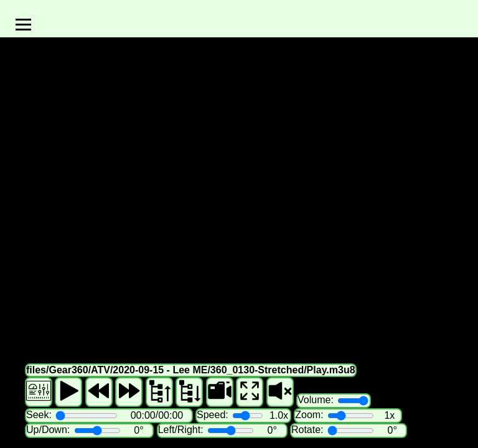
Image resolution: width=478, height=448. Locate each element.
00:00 (143, 415)
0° (138, 430)
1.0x (279, 415)
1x (389, 415)
